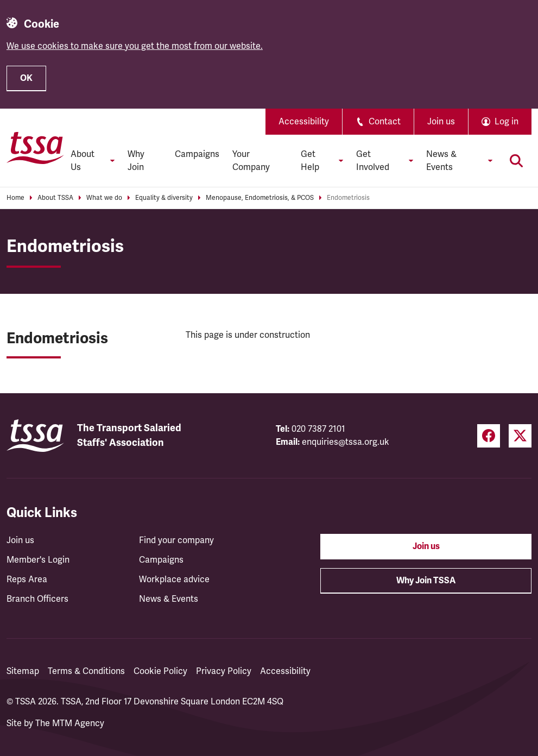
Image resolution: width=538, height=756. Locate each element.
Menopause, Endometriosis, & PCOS (260, 198)
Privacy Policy (224, 671)
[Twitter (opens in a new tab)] (520, 436)
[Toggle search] (516, 161)
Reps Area (27, 579)
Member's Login (38, 560)
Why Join (136, 161)
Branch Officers (37, 599)
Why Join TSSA (426, 581)
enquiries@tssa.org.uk (346, 442)
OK (26, 78)
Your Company (251, 161)
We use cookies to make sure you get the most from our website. (135, 46)
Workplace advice (174, 579)
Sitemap (23, 671)
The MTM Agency (70, 723)
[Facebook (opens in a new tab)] (489, 436)
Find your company (176, 540)
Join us (441, 122)
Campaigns (197, 154)
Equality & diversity (164, 198)
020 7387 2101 (318, 429)
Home (15, 198)
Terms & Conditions (86, 671)
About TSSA (55, 198)
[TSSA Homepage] (35, 148)
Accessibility (304, 122)
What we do (104, 198)
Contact (378, 122)
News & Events (169, 599)
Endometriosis (348, 198)
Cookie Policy (160, 671)
